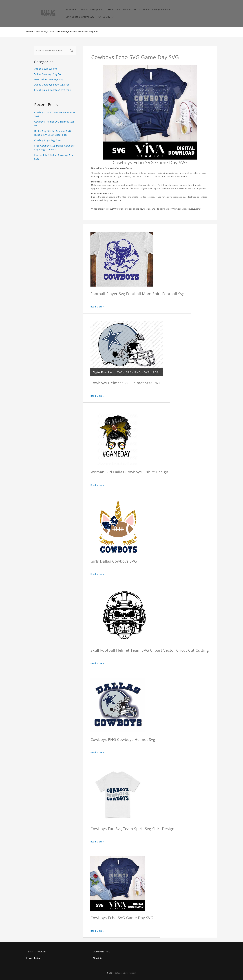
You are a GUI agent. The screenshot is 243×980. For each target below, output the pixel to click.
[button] (123, 10)
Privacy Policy (33, 958)
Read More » (97, 307)
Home (29, 32)
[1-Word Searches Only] (51, 51)
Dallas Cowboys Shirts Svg (46, 32)
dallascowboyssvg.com (126, 973)
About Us (98, 958)
